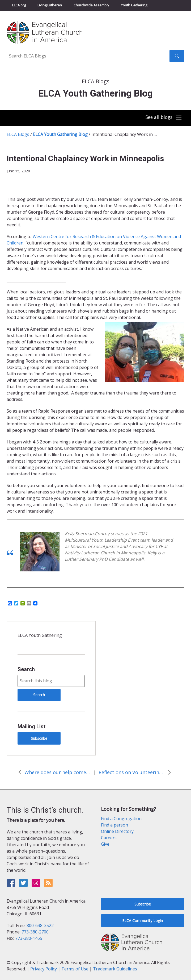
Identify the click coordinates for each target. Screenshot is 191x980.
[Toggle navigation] (163, 118)
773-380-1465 (29, 938)
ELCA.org (19, 5)
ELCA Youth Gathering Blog (60, 134)
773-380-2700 (35, 932)
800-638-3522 (40, 925)
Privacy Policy (44, 969)
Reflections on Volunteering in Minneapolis (132, 772)
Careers (109, 838)
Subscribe (39, 738)
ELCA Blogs (18, 134)
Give (105, 844)
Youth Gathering (134, 5)
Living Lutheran (50, 5)
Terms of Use (75, 969)
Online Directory (117, 831)
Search (26, 669)
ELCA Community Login (143, 921)
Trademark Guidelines (115, 969)
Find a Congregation (121, 819)
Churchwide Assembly (91, 5)
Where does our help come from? (58, 772)
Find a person (114, 825)
